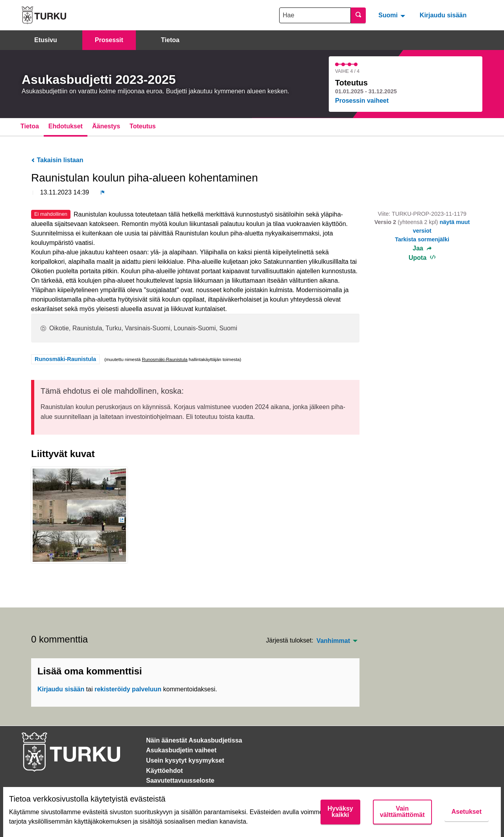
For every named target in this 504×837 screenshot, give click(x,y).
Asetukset (467, 812)
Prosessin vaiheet (362, 101)
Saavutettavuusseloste (180, 781)
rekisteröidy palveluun (128, 689)
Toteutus (143, 126)
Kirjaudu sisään (443, 15)
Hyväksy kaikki (340, 812)
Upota (422, 258)
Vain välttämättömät (402, 812)
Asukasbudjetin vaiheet (181, 750)
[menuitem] (393, 15)
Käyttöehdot (164, 771)
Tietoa (170, 40)
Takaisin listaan (57, 160)
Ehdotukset (66, 126)
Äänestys (106, 126)
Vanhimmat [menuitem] (333, 641)
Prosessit (109, 40)
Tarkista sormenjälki (422, 239)
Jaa (422, 248)
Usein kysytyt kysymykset (185, 760)
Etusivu (46, 40)
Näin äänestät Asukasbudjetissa (194, 740)
